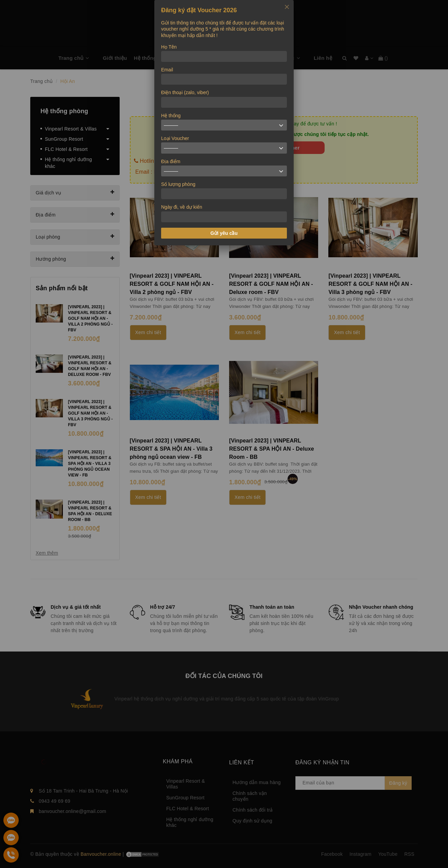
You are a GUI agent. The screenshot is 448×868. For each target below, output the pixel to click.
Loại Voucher (175, 138)
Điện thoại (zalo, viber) (185, 92)
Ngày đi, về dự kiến (182, 207)
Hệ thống (171, 116)
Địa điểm (171, 161)
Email (167, 70)
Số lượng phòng (178, 184)
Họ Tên (169, 47)
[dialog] (224, 123)
